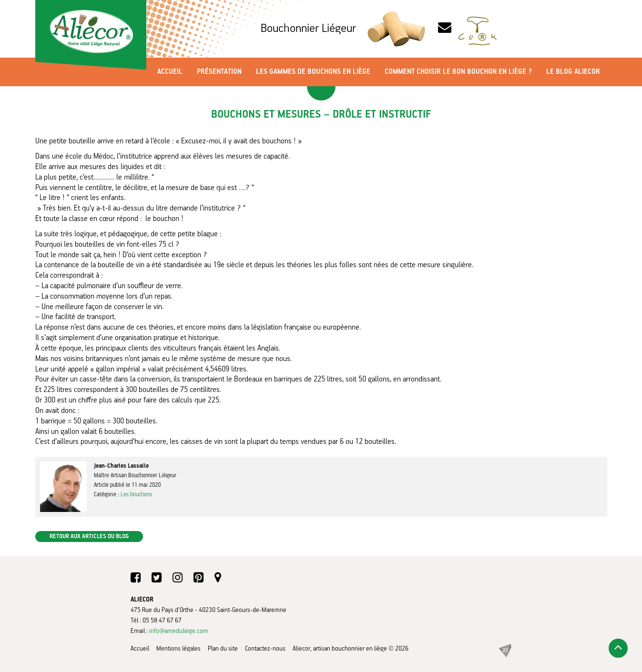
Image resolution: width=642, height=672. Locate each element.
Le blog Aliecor (573, 72)
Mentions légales (178, 649)
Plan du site (223, 649)
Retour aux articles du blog (89, 537)
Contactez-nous (265, 649)
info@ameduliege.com (179, 631)
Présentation (219, 72)
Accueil (170, 72)
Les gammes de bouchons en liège (313, 72)
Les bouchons (136, 495)
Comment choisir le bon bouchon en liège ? (458, 72)
